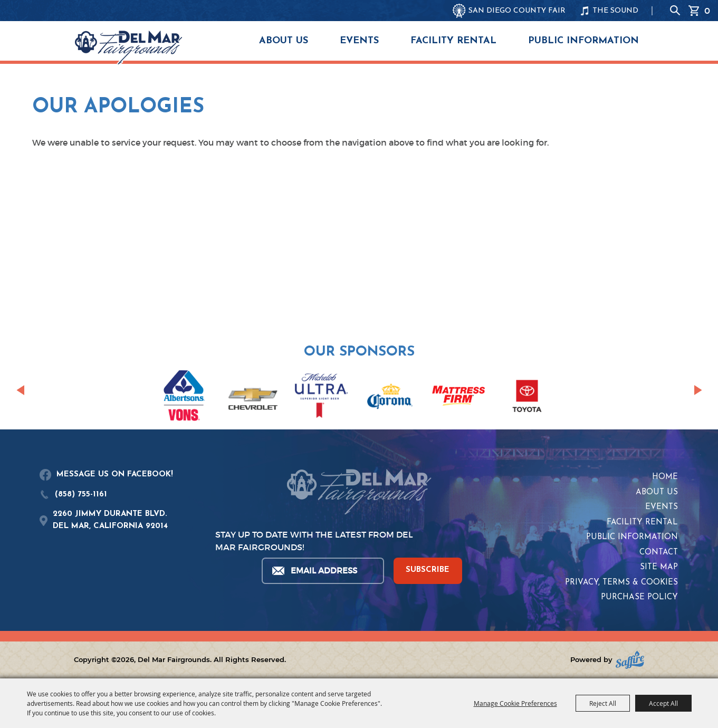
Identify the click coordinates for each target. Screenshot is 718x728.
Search (675, 11)
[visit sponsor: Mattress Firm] (458, 397)
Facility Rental (453, 41)
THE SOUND (615, 11)
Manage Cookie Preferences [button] (515, 703)
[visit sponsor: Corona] (390, 398)
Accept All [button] (663, 703)
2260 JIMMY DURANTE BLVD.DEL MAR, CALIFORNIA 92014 (110, 520)
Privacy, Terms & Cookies (621, 583)
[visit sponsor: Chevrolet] (253, 398)
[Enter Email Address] (322, 571)
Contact (659, 553)
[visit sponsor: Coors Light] (321, 397)
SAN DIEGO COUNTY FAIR (517, 11)
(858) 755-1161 (81, 495)
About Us (284, 41)
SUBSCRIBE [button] (428, 570)
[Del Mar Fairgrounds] (128, 47)
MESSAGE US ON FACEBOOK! (115, 475)
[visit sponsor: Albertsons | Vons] (184, 397)
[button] (20, 390)
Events (359, 41)
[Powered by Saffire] (630, 660)
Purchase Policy (639, 597)
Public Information (583, 41)
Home (665, 477)
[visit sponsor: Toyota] (527, 398)
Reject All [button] (603, 703)
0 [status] (707, 11)
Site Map (659, 567)
